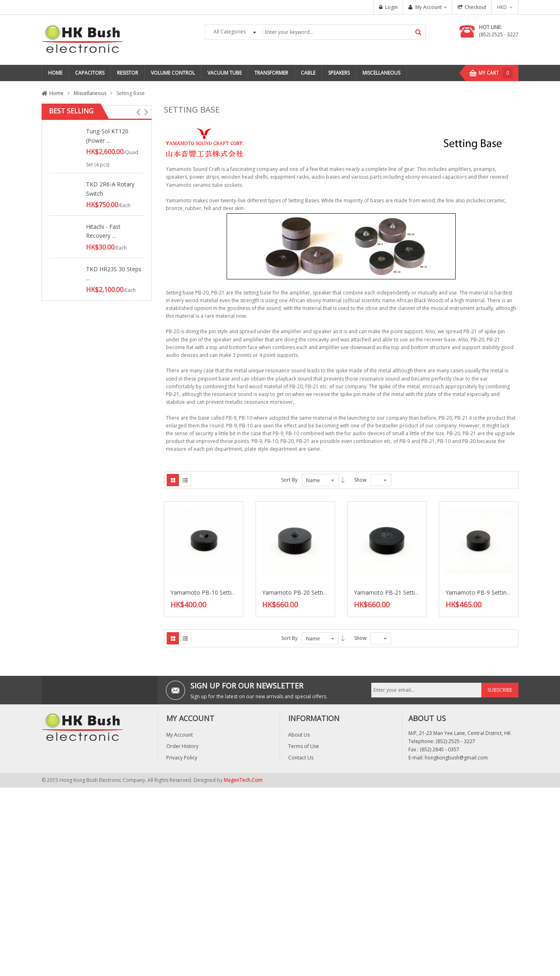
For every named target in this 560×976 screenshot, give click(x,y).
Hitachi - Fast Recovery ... (103, 231)
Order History (182, 746)
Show (360, 480)
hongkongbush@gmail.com (456, 758)
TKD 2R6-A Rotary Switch (110, 189)
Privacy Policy (182, 758)
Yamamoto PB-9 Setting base (485, 592)
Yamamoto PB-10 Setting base (211, 592)
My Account (429, 7)
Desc (343, 480)
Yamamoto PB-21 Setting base (395, 592)
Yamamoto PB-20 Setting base (303, 592)
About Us (299, 735)
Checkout (475, 7)
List (185, 480)
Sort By (289, 480)
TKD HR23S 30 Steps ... (114, 273)
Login (391, 7)
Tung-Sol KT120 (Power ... (107, 136)
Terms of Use (304, 746)
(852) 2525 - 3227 (499, 34)
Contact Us (301, 758)
